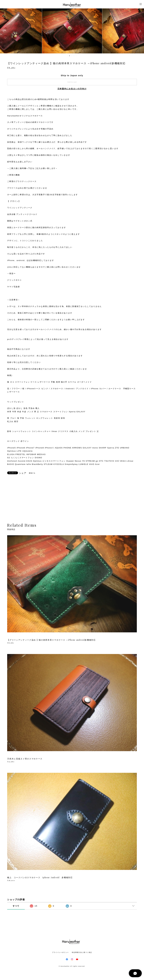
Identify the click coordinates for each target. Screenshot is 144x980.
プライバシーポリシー (60, 952)
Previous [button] (4, 31)
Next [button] (140, 31)
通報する (32, 473)
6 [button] (77, 56)
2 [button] (69, 56)
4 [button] (73, 56)
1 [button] (68, 56)
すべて (16, 906)
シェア (23, 473)
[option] (72, 31)
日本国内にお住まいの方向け (72, 89)
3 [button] (71, 56)
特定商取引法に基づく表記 (82, 952)
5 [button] (75, 56)
